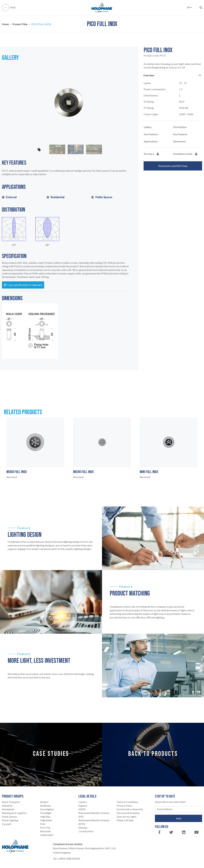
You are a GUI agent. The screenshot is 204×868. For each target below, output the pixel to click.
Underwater (47, 835)
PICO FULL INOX (41, 24)
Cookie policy (86, 831)
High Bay (45, 817)
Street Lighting (10, 820)
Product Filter (20, 24)
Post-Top (45, 828)
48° (47, 245)
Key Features (151, 134)
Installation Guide (185, 154)
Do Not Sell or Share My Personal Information (130, 811)
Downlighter (47, 809)
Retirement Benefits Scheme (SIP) (94, 815)
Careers (83, 802)
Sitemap (83, 828)
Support (83, 806)
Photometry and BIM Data (173, 166)
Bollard (44, 802)
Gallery (148, 127)
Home (5, 24)
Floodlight (46, 813)
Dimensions (179, 141)
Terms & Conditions (127, 802)
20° (14, 245)
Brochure (151, 154)
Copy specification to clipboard (23, 285)
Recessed (45, 831)
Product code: (155, 56)
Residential (8, 809)
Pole (43, 824)
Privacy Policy (124, 806)
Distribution (180, 127)
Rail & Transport (11, 802)
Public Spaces (9, 817)
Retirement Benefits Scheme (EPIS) (94, 822)
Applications (151, 141)
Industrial (7, 806)
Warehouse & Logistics (14, 813)
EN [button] (189, 7)
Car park (7, 824)
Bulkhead (45, 806)
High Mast (46, 820)
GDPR (82, 809)
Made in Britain (125, 820)
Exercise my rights (127, 817)
